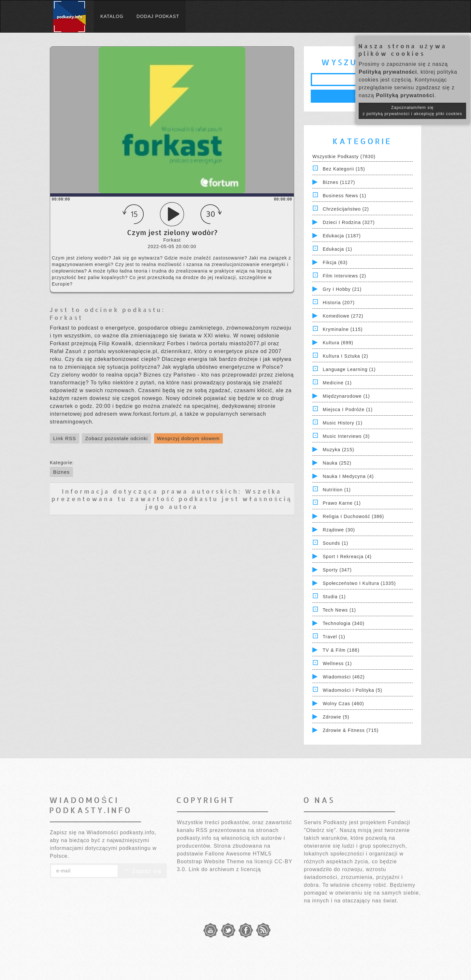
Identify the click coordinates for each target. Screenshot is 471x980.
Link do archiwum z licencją (225, 869)
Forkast (66, 317)
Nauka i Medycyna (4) (348, 476)
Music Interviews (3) (346, 436)
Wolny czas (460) (343, 704)
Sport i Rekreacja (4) (347, 557)
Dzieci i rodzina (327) (349, 222)
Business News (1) (345, 196)
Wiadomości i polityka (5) (353, 690)
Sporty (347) (337, 570)
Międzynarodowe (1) (346, 396)
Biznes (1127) (339, 182)
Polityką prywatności (388, 72)
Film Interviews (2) (344, 276)
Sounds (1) (335, 543)
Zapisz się (142, 871)
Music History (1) (343, 423)
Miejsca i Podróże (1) (348, 409)
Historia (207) (339, 303)
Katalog (112, 16)
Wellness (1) (337, 663)
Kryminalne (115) (343, 329)
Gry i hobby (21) (342, 289)
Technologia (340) (344, 623)
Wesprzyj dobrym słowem (188, 438)
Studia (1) (334, 597)
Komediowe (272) (343, 316)
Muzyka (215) (339, 450)
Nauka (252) (337, 463)
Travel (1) (334, 637)
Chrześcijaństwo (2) (346, 209)
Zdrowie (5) (336, 717)
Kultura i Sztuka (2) (346, 356)
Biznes (61, 472)
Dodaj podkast (158, 16)
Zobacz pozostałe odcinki (116, 438)
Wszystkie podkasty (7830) (344, 156)
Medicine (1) (337, 383)
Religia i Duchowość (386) (353, 516)
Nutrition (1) (337, 490)
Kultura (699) (338, 343)
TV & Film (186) (341, 650)
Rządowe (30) (339, 530)
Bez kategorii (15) (344, 169)
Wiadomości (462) (344, 677)
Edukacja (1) (338, 249)
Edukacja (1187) (342, 236)
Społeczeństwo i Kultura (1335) (359, 583)
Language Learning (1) (349, 369)
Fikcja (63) (335, 262)
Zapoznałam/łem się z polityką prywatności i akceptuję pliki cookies (412, 111)
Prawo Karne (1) (342, 503)
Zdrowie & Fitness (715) (351, 730)
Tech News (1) (339, 610)
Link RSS (65, 438)
